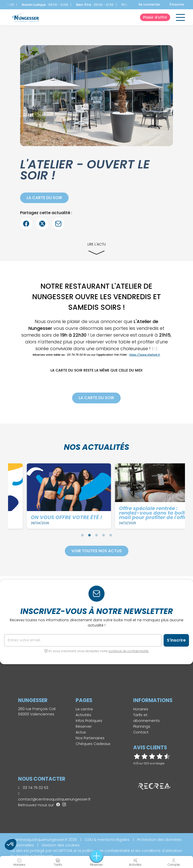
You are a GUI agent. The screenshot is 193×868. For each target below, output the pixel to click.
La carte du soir (44, 198)
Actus (81, 732)
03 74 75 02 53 (33, 788)
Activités (83, 715)
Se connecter (149, 4)
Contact (141, 732)
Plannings (142, 726)
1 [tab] (82, 535)
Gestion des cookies (61, 845)
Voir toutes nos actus (97, 551)
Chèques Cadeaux (93, 744)
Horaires (141, 709)
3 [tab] (96, 535)
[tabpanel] (49, 496)
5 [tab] (111, 535)
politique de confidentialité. (129, 651)
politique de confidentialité (106, 851)
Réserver (84, 726)
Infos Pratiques (89, 721)
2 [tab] (89, 535)
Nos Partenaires (90, 738)
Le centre (84, 709)
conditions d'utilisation (162, 851)
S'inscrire (177, 4)
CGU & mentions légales (107, 840)
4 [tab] (104, 535)
